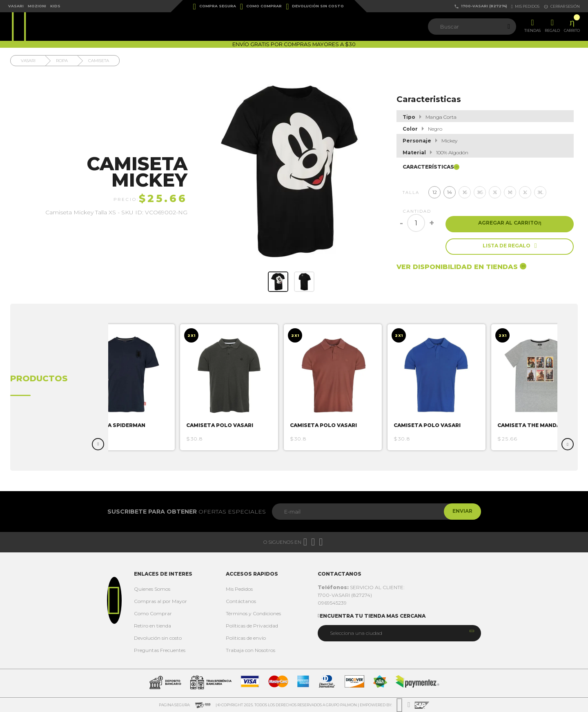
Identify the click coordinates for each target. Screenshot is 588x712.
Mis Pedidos (239, 589)
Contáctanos (241, 601)
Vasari (16, 6)
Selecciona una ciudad (356, 633)
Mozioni (37, 6)
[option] (137, 387)
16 (465, 192)
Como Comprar (261, 7)
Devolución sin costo (315, 7)
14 (450, 192)
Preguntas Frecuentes (160, 650)
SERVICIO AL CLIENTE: (361, 587)
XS (480, 192)
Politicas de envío (246, 638)
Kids (55, 6)
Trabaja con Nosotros (251, 650)
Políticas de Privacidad (252, 626)
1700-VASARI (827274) (481, 6)
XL (540, 192)
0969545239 (332, 603)
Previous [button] (98, 444)
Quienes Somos (152, 589)
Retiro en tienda (153, 626)
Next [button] (568, 444)
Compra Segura (215, 7)
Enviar (459, 511)
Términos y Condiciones (253, 613)
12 (435, 192)
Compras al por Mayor (160, 601)
